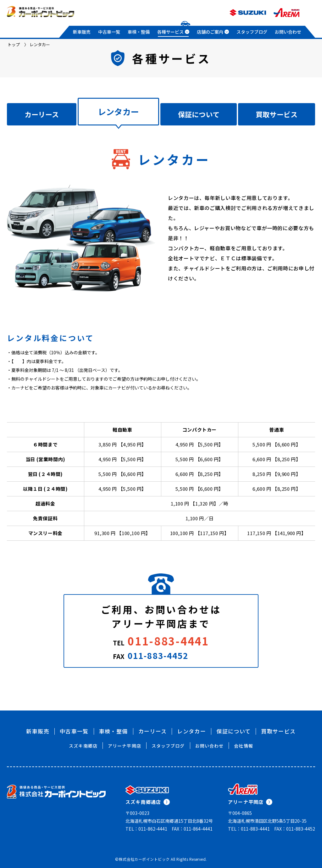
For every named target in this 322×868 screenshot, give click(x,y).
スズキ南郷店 (83, 746)
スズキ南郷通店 (148, 802)
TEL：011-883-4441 (249, 829)
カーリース (42, 114)
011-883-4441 (168, 641)
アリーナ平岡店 (125, 746)
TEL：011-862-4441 (146, 829)
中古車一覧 (109, 32)
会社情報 (243, 746)
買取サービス (277, 114)
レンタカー (192, 731)
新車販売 (82, 32)
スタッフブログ (252, 32)
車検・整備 (139, 32)
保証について (199, 114)
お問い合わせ (288, 32)
